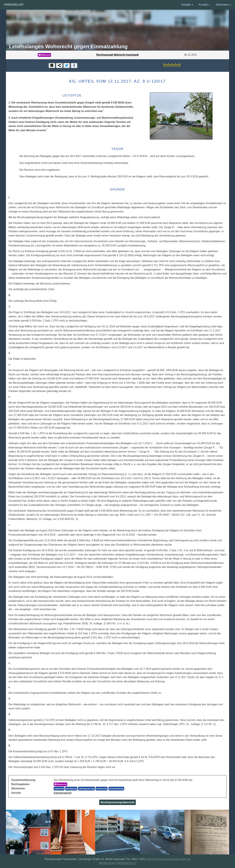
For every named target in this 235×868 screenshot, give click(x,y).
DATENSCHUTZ (126, 863)
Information (222, 5)
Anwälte (186, 5)
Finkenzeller (14, 5)
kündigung (71, 789)
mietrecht (59, 789)
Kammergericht (63, 793)
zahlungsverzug (86, 789)
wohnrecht (102, 789)
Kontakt (203, 5)
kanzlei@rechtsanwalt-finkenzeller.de (169, 859)
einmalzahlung (116, 789)
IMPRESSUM (107, 863)
